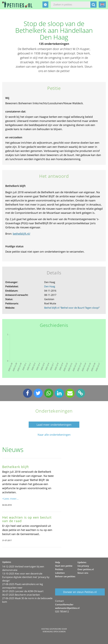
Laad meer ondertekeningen (54, 425)
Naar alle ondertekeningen (54, 435)
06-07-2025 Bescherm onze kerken (21, 595)
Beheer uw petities (65, 576)
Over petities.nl (86, 569)
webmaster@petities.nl (67, 608)
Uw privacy (83, 566)
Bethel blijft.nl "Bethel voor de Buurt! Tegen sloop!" (72, 308)
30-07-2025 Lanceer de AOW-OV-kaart (23, 591)
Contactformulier (64, 604)
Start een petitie (64, 566)
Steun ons (83, 573)
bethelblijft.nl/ (22, 234)
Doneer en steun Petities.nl (80, 592)
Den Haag (50, 286)
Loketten (60, 573)
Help (58, 562)
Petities (59, 569)
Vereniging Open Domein (54, 632)
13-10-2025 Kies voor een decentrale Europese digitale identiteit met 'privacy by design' (26, 577)
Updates (82, 562)
